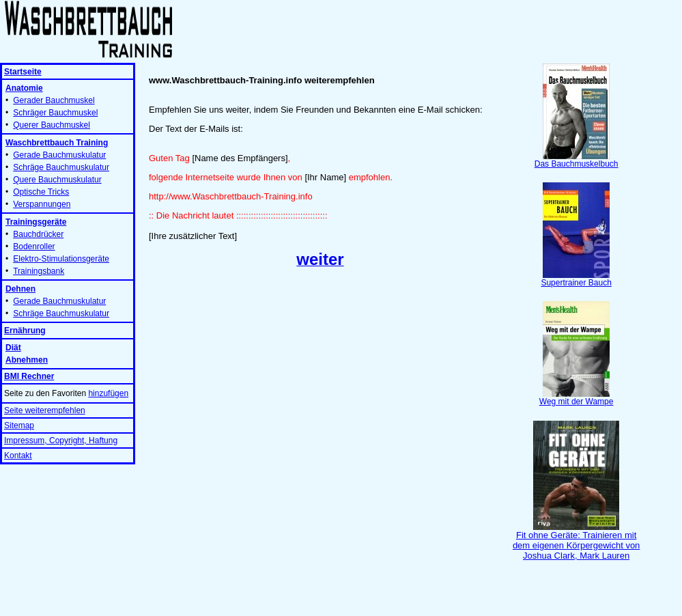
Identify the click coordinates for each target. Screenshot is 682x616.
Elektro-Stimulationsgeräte (61, 259)
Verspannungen (42, 204)
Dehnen (20, 289)
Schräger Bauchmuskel (55, 113)
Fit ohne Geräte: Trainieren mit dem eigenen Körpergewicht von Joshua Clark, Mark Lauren (576, 541)
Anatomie (24, 88)
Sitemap (19, 425)
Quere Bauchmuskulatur (57, 180)
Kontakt (18, 456)
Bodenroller (34, 247)
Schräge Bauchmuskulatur (61, 167)
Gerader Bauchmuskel (54, 100)
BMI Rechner (29, 376)
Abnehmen (27, 360)
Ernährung (25, 331)
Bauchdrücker (38, 234)
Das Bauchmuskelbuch (577, 160)
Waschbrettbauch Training (57, 143)
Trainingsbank (39, 271)
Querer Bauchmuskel (52, 125)
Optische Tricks (41, 192)
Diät (13, 348)
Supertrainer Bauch (576, 279)
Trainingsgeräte (36, 222)
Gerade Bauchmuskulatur (59, 155)
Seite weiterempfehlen (45, 410)
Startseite (23, 72)
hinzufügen (108, 393)
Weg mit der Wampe (577, 398)
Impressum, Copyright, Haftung (61, 440)
